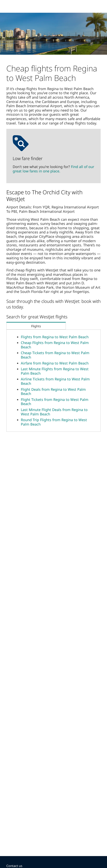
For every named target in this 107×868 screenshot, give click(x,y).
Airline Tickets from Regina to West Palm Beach (55, 381)
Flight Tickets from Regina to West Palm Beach (55, 402)
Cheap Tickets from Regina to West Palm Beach (55, 355)
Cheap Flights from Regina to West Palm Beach (55, 345)
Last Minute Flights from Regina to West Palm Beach (55, 371)
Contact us (14, 866)
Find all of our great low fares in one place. (53, 169)
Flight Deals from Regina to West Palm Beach (53, 392)
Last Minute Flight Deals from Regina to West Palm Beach (54, 412)
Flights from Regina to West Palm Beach (55, 337)
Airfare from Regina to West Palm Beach (55, 363)
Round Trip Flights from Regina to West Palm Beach (54, 422)
